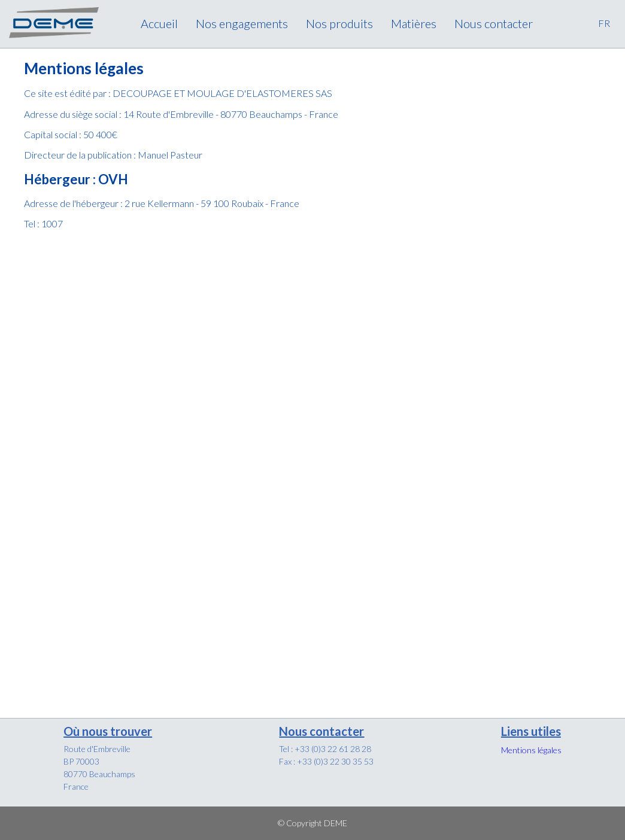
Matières (414, 23)
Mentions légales (531, 750)
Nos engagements (242, 23)
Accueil (159, 23)
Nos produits (339, 23)
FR (604, 23)
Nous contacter (494, 23)
